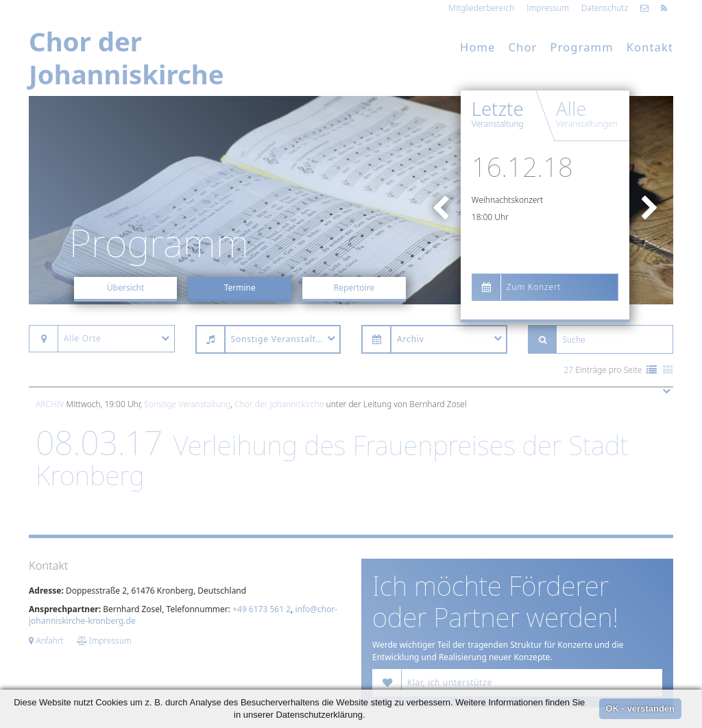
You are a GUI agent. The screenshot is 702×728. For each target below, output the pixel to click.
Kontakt (650, 47)
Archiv (50, 404)
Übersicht (125, 288)
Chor (523, 47)
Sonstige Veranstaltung (187, 404)
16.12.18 (522, 167)
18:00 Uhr (490, 217)
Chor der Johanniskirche (279, 404)
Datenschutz (605, 8)
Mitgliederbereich (481, 8)
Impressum (548, 8)
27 (569, 370)
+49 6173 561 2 (262, 609)
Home (477, 47)
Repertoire (354, 288)
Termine (240, 288)
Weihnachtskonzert (507, 200)
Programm (582, 47)
